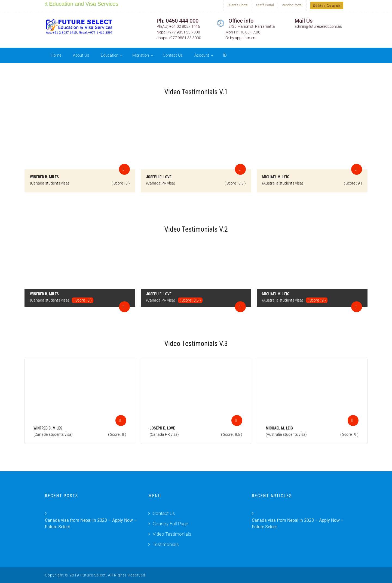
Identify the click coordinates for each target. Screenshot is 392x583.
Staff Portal (265, 5)
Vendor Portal (292, 5)
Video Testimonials (172, 534)
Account (202, 55)
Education (110, 55)
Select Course (327, 5)
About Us (81, 55)
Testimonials (166, 544)
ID (225, 55)
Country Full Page (170, 524)
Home (56, 55)
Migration (141, 55)
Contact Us (173, 55)
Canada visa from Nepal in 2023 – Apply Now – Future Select (91, 524)
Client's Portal (238, 5)
